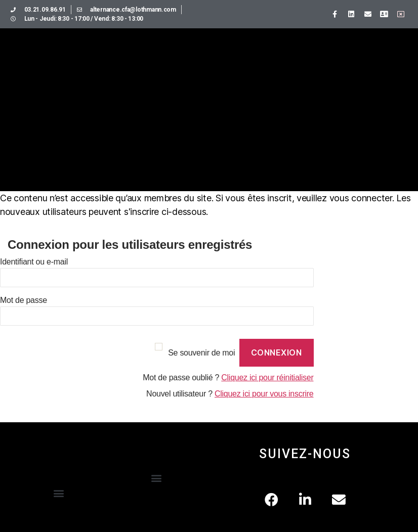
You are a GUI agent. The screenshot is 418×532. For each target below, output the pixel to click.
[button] (59, 493)
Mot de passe (24, 300)
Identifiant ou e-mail (34, 262)
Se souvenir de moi (201, 353)
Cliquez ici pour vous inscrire (264, 394)
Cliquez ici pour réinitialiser (267, 378)
